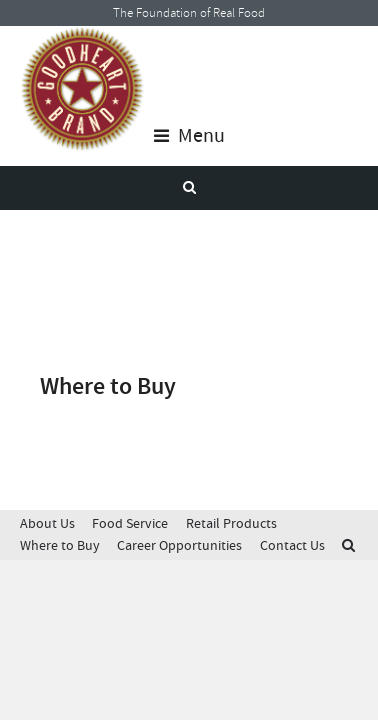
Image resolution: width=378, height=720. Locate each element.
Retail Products (231, 523)
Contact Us (292, 545)
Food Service (130, 523)
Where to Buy (60, 545)
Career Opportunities (179, 545)
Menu (189, 136)
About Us (47, 523)
